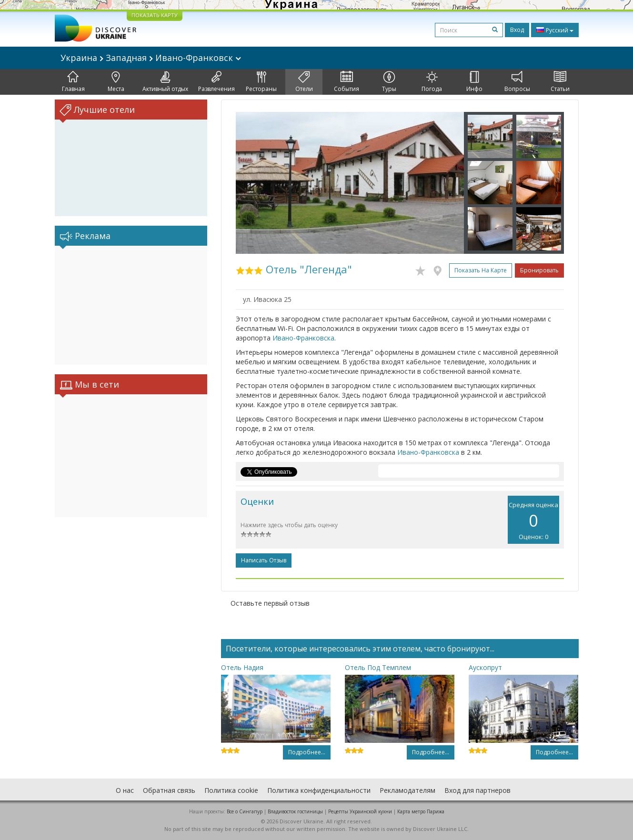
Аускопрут (485, 667)
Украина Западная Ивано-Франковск (151, 58)
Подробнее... (307, 752)
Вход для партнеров (477, 790)
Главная (73, 82)
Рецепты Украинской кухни (360, 811)
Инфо (474, 82)
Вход (517, 30)
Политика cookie (231, 790)
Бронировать (539, 270)
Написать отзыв (264, 560)
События (347, 82)
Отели (304, 82)
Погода (432, 82)
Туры (389, 82)
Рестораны (261, 82)
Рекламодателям (407, 790)
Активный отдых (165, 82)
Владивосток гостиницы (295, 811)
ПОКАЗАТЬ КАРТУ (155, 15)
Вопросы (517, 82)
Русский (555, 30)
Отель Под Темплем (378, 667)
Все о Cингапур (245, 811)
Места (116, 82)
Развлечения (216, 82)
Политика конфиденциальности (319, 790)
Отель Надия (242, 667)
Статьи (560, 82)
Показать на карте (481, 270)
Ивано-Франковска (303, 338)
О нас (125, 790)
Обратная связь (169, 790)
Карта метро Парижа (421, 811)
